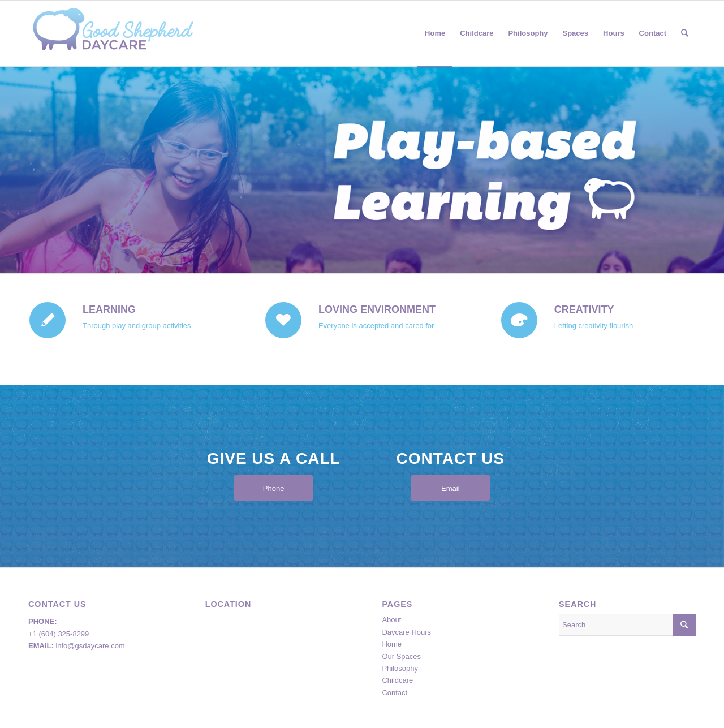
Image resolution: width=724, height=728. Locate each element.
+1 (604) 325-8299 (59, 634)
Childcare (397, 680)
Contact (395, 693)
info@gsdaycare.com (90, 646)
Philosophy (400, 668)
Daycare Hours (406, 632)
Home (392, 644)
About (391, 620)
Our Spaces (401, 656)
